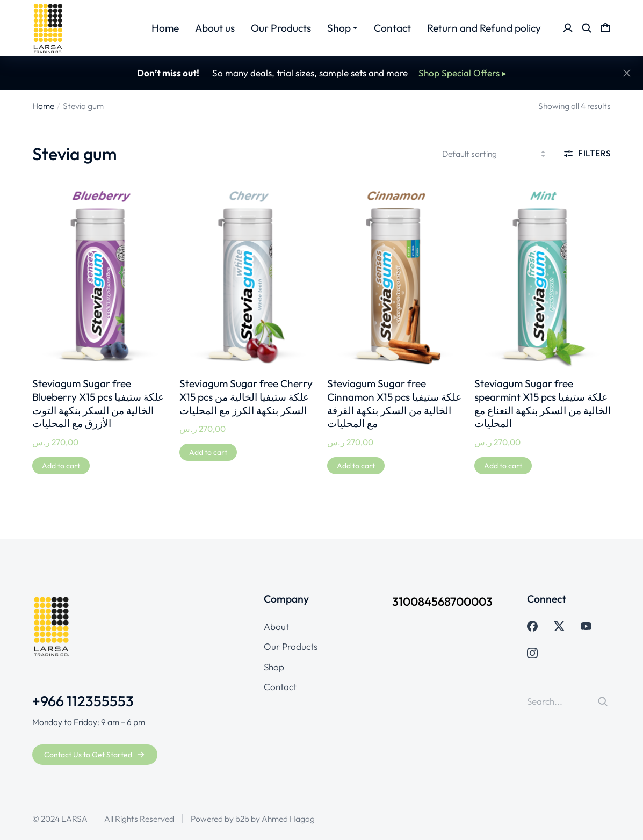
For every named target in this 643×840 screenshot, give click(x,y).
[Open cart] (605, 28)
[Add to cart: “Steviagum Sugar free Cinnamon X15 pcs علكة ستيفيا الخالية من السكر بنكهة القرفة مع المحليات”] (356, 466)
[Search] (603, 701)
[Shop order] (494, 154)
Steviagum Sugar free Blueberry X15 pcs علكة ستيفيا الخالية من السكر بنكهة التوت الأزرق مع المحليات (98, 404)
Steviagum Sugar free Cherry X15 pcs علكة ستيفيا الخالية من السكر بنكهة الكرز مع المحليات (246, 397)
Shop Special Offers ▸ (463, 73)
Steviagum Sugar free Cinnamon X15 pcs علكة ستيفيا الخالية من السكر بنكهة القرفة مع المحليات (394, 404)
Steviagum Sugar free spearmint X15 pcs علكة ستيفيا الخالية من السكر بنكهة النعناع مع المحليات (543, 404)
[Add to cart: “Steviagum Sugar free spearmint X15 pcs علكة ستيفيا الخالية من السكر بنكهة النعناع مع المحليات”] (503, 466)
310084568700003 (442, 602)
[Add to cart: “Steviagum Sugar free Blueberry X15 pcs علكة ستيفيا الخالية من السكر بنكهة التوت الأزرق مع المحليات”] (61, 466)
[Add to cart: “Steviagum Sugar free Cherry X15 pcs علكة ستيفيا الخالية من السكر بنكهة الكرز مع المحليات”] (208, 452)
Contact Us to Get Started (95, 755)
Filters (587, 154)
